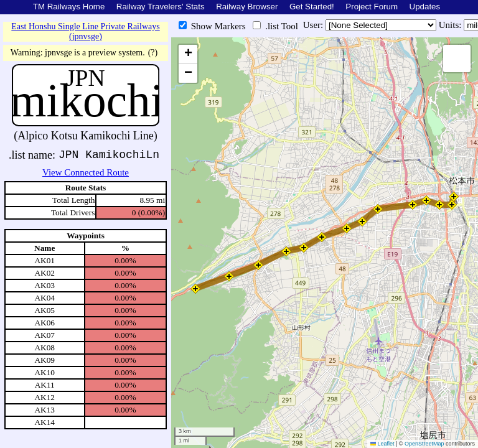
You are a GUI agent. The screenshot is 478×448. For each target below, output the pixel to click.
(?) (153, 53)
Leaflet (382, 444)
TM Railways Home (69, 7)
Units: (451, 25)
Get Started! (312, 7)
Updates (425, 7)
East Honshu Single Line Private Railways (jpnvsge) (85, 31)
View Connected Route (86, 172)
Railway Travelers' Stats (161, 7)
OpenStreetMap (424, 444)
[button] (454, 197)
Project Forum (372, 7)
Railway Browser (247, 7)
